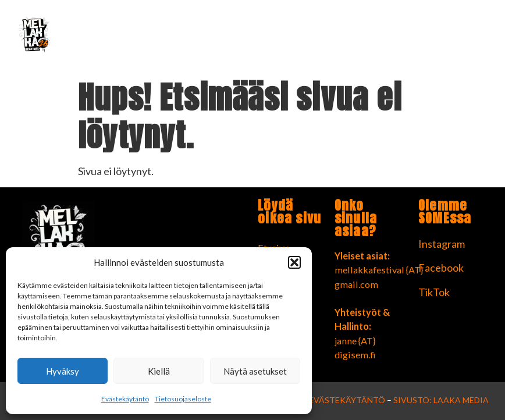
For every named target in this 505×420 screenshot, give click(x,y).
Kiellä (159, 371)
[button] (294, 262)
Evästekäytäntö (125, 399)
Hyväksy (63, 371)
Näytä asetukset (255, 371)
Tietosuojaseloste (183, 399)
